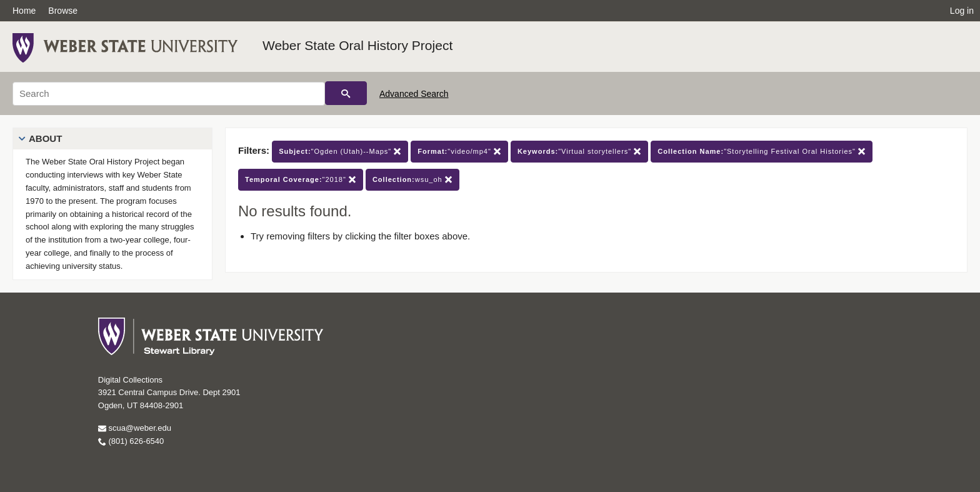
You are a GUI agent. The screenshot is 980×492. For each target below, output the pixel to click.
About (45, 138)
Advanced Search (414, 94)
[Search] (169, 94)
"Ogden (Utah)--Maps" (340, 152)
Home (24, 11)
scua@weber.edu (135, 428)
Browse (63, 11)
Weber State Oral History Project (357, 45)
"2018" (301, 180)
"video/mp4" (459, 152)
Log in (962, 11)
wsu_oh (412, 180)
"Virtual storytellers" (579, 152)
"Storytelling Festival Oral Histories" (762, 152)
